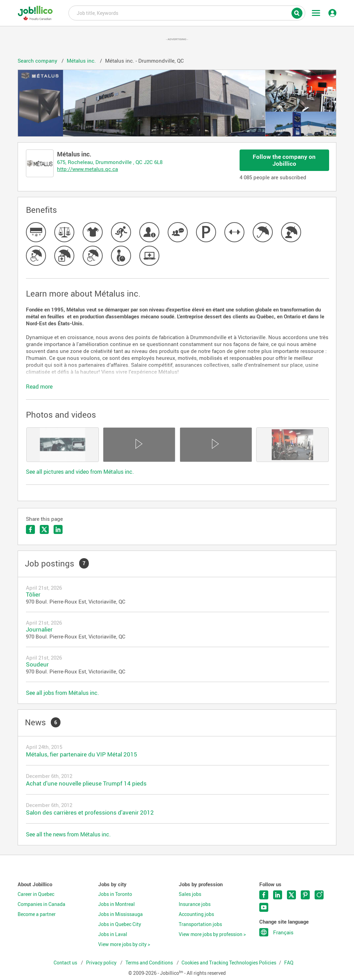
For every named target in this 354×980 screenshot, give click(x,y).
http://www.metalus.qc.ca (87, 169)
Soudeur (37, 664)
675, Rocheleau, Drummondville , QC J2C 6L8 (110, 162)
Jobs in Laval (113, 934)
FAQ (289, 963)
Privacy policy (102, 963)
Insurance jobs (195, 904)
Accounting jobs (196, 914)
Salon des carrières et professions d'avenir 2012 (90, 812)
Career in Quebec (36, 894)
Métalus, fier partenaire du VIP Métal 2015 (82, 754)
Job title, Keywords (187, 12)
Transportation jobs (200, 924)
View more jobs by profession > (212, 934)
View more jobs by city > (124, 944)
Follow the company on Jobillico (284, 160)
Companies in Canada (41, 904)
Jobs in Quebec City (120, 924)
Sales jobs (190, 894)
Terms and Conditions (150, 963)
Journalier (39, 629)
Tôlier (33, 594)
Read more (39, 387)
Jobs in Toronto (115, 894)
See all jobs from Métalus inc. (62, 693)
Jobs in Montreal (117, 904)
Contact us (66, 963)
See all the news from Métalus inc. (68, 834)
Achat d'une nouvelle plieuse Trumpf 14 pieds (86, 783)
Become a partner (37, 914)
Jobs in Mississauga (120, 914)
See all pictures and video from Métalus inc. (80, 472)
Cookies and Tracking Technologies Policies (229, 963)
